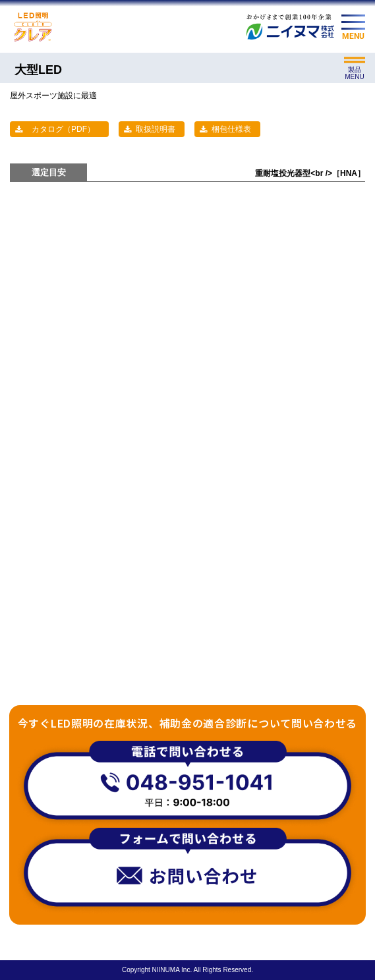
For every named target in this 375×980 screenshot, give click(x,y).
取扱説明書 (156, 129)
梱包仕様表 (231, 129)
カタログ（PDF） (63, 129)
